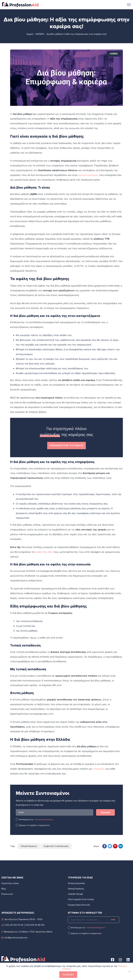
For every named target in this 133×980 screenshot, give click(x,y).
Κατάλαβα (68, 975)
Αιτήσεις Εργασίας (76, 883)
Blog (4, 889)
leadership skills (44, 552)
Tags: (13, 846)
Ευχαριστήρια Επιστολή (79, 905)
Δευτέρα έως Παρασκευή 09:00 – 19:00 (22, 919)
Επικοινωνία (7, 894)
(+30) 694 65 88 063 (35, 925)
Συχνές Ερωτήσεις (10, 883)
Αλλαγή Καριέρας (29, 846)
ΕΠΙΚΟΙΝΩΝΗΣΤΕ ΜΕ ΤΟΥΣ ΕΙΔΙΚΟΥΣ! (66, 445)
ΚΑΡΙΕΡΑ (40, 34)
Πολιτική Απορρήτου (44, 820)
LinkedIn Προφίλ (75, 894)
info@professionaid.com (14, 937)
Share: (96, 846)
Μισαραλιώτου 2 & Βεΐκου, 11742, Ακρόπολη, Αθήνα (27, 932)
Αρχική (30, 34)
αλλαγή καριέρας (88, 175)
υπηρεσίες (99, 769)
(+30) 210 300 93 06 (12, 925)
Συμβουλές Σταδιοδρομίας (56, 846)
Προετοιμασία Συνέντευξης (81, 899)
